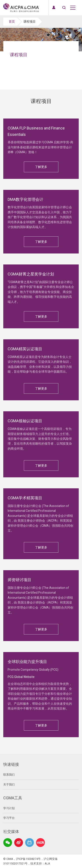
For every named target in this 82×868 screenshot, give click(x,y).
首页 (12, 22)
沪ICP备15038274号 (28, 859)
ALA (47, 864)
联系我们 (9, 775)
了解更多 (41, 167)
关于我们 (9, 784)
